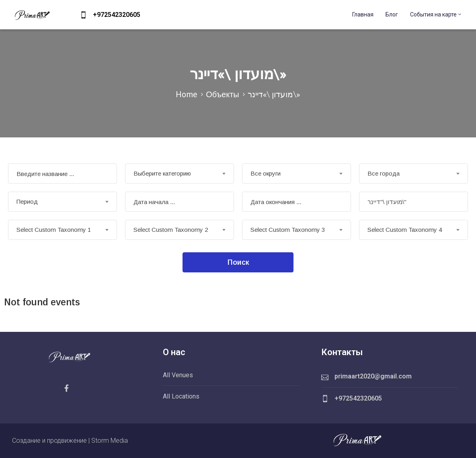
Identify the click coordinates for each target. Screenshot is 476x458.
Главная (363, 14)
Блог (392, 14)
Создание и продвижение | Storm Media (70, 441)
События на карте (436, 14)
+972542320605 (117, 15)
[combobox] (180, 174)
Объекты (222, 94)
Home (187, 94)
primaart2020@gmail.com (373, 376)
